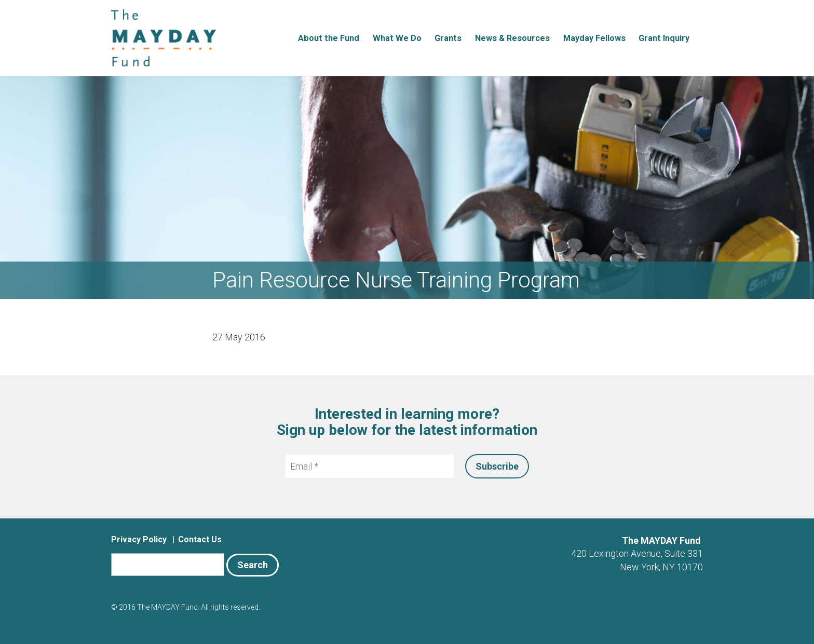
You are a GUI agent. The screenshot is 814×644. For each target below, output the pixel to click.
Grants (448, 38)
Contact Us (200, 539)
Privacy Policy (139, 539)
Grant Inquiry (664, 38)
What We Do (397, 38)
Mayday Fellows (594, 38)
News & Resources (512, 38)
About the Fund (329, 38)
